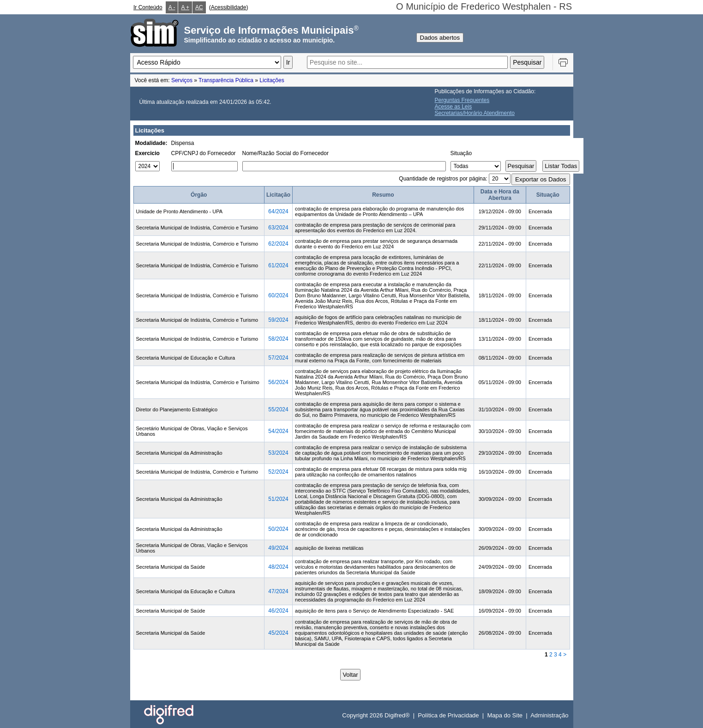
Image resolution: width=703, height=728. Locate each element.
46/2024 (278, 611)
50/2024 (278, 529)
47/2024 (278, 591)
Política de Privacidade (448, 715)
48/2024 (278, 567)
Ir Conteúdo (148, 7)
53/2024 (278, 453)
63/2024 (278, 228)
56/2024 (278, 382)
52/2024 (278, 472)
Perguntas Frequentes (462, 100)
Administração (549, 715)
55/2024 (278, 409)
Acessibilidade (229, 7)
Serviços (182, 80)
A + (185, 7)
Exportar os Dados (541, 179)
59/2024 (278, 320)
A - (172, 7)
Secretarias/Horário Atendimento (475, 113)
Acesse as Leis (454, 107)
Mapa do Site (505, 715)
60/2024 (278, 295)
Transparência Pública (226, 80)
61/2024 (278, 265)
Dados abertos (440, 38)
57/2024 (278, 358)
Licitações (272, 80)
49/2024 (278, 548)
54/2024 (278, 431)
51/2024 (278, 499)
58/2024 (278, 339)
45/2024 (278, 633)
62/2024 (278, 244)
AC (199, 7)
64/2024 (278, 211)
